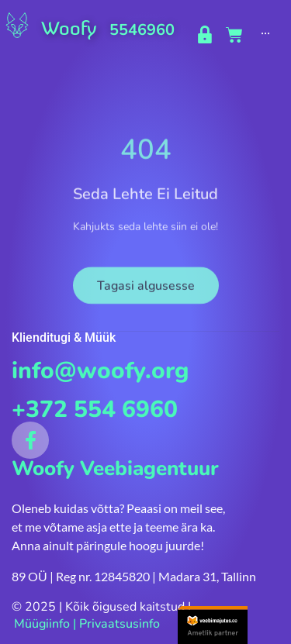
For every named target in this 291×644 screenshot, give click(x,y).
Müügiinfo (42, 624)
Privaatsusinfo (120, 624)
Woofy (69, 28)
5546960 (142, 30)
